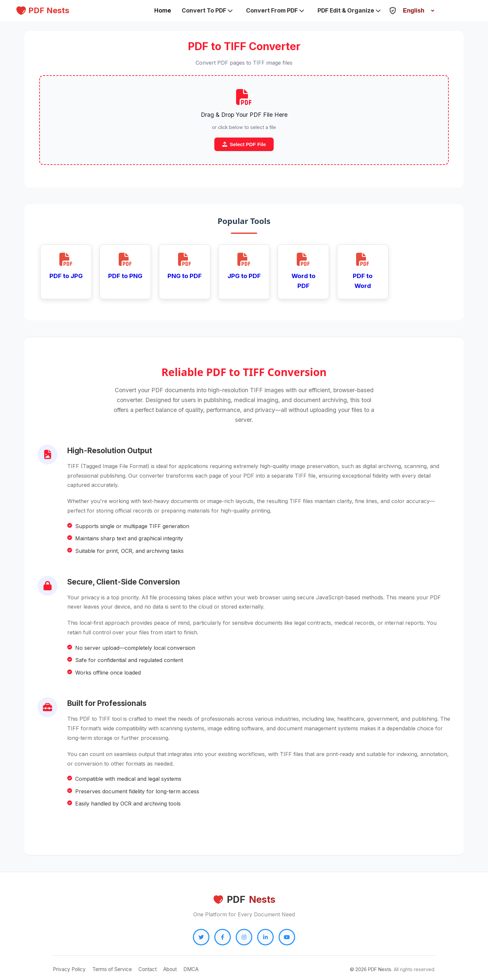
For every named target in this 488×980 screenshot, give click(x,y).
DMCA (191, 969)
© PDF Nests (371, 969)
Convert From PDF (275, 10)
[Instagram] (244, 937)
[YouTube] (287, 937)
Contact (148, 969)
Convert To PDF (207, 10)
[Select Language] (416, 11)
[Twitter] (201, 937)
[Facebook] (223, 937)
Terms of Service (112, 969)
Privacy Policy (69, 969)
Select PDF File (244, 144)
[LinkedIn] (265, 937)
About (170, 969)
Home (163, 10)
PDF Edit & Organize (349, 10)
